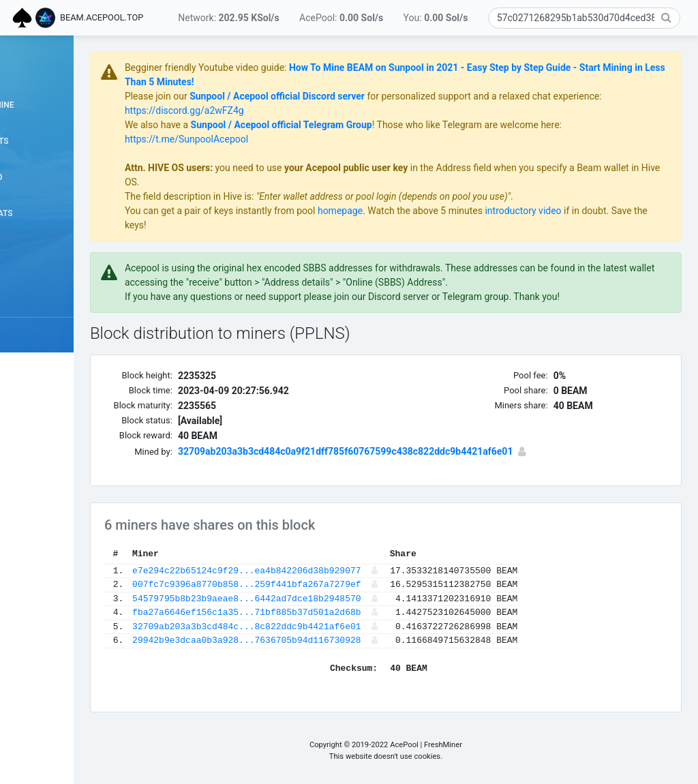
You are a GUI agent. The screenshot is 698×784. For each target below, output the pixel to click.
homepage (430, 211)
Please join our (247, 96)
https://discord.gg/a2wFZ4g (325, 110)
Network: (228, 18)
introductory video (613, 211)
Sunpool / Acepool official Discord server (367, 96)
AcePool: (341, 18)
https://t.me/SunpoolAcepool (276, 139)
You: (436, 18)
